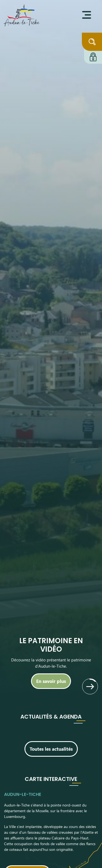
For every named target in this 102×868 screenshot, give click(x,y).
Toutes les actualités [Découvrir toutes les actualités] (51, 749)
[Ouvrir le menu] (87, 15)
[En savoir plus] (51, 681)
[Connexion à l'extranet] (93, 56)
